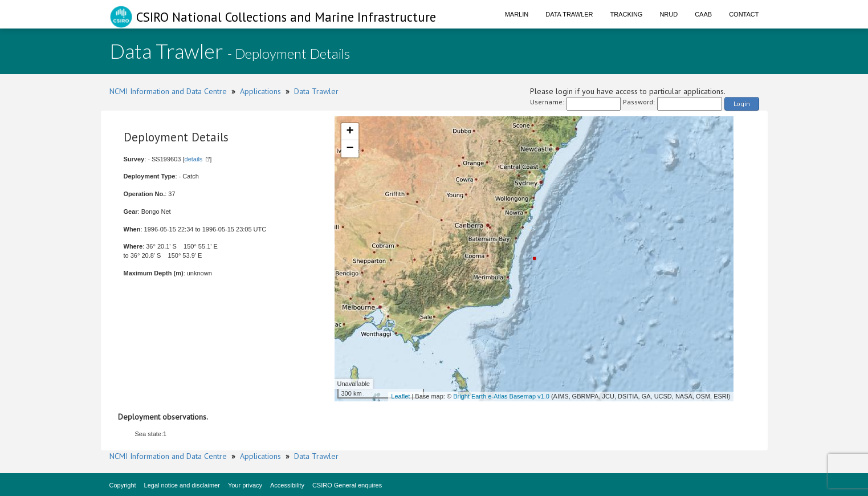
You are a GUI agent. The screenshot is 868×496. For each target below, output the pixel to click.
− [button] (350, 149)
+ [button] (350, 132)
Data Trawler (569, 14)
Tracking (627, 14)
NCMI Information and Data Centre (168, 91)
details (194, 159)
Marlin (517, 14)
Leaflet (400, 396)
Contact (744, 14)
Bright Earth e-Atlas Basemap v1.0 (501, 396)
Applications (260, 91)
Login (742, 103)
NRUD (669, 14)
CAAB (703, 14)
